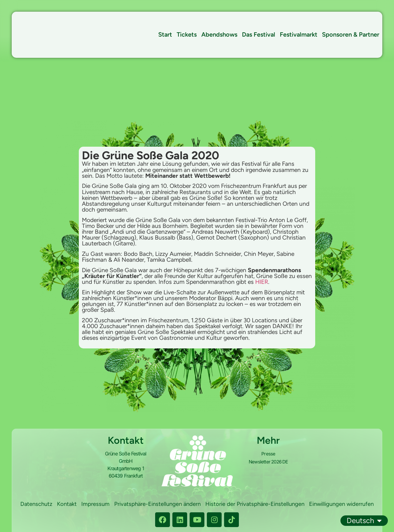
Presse (268, 454)
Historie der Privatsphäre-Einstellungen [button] (292, 505)
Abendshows (219, 34)
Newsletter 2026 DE (268, 461)
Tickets (187, 34)
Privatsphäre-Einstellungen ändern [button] (192, 505)
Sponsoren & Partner (351, 34)
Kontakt (99, 505)
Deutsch (364, 521)
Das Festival (259, 34)
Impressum (128, 505)
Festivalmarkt (299, 34)
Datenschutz (67, 505)
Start (165, 34)
